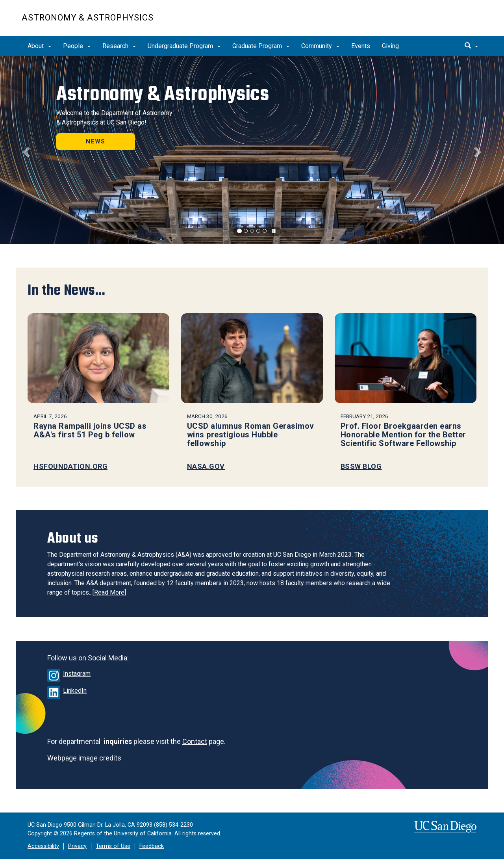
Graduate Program (261, 46)
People (77, 46)
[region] (252, 150)
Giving (390, 46)
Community (320, 46)
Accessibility (43, 846)
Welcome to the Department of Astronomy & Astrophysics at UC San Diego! (114, 118)
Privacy (77, 846)
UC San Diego (437, 22)
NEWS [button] (96, 141)
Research (119, 46)
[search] (471, 46)
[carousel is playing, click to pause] (274, 231)
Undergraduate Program (184, 46)
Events (361, 46)
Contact (195, 741)
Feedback (152, 846)
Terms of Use (113, 846)
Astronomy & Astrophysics (88, 18)
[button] (25, 150)
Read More (109, 592)
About (39, 46)
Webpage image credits (84, 758)
